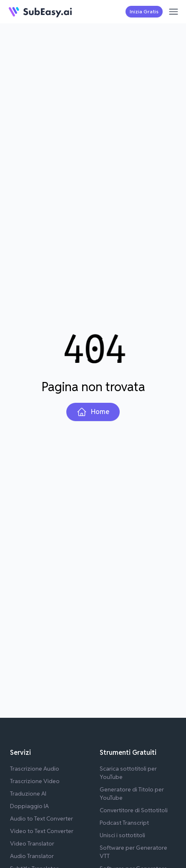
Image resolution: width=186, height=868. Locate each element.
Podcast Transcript (124, 823)
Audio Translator (32, 856)
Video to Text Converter (42, 831)
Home (93, 412)
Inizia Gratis (144, 11)
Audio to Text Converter (41, 818)
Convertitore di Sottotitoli (134, 810)
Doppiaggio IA (29, 806)
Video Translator (32, 843)
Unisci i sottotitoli (122, 835)
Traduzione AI (28, 794)
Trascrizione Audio (35, 769)
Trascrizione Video (35, 781)
